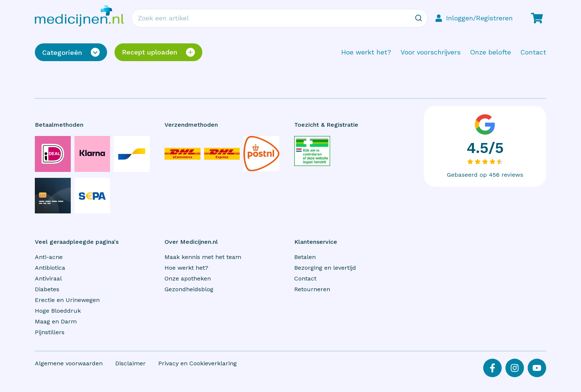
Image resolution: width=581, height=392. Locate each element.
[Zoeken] (418, 18)
